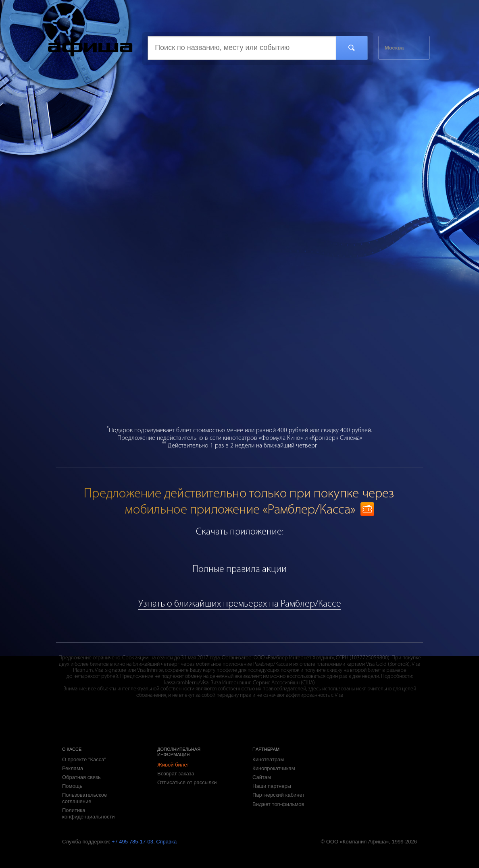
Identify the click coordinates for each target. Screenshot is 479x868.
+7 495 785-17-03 (132, 842)
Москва (394, 48)
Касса (90, 48)
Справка (166, 842)
